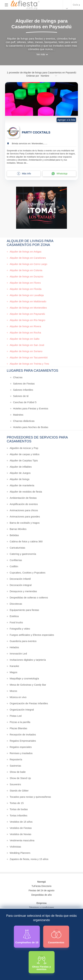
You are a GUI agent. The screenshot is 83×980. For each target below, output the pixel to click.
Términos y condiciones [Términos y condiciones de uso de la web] (41, 907)
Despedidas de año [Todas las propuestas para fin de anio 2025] (42, 895)
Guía (75, 5)
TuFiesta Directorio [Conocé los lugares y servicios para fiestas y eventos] (41, 886)
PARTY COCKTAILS (36, 132)
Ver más (41, 54)
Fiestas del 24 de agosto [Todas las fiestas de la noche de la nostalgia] (42, 890)
